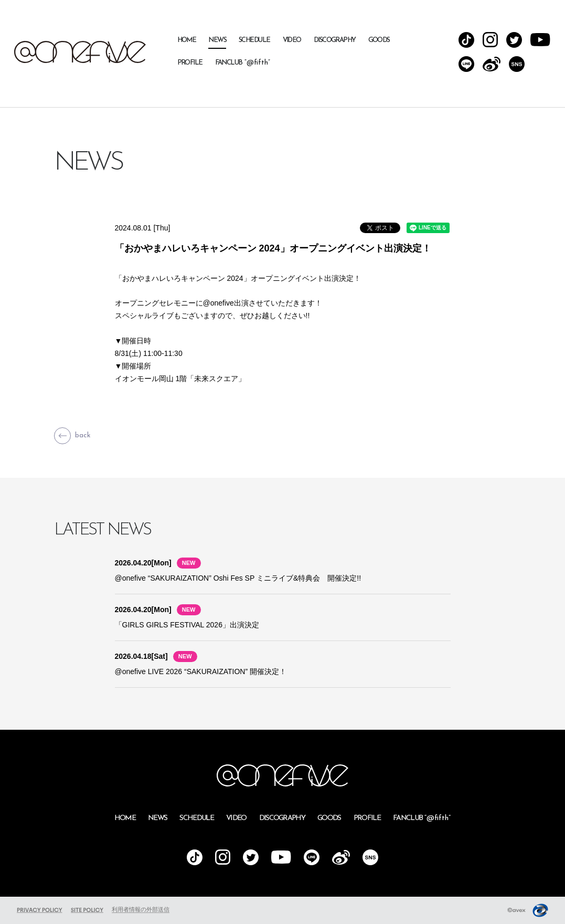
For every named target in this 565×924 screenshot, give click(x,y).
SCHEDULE (254, 40)
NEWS (217, 40)
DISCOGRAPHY (335, 40)
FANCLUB (243, 63)
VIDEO (292, 40)
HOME (187, 40)
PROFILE (190, 63)
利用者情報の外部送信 (141, 909)
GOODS (379, 40)
